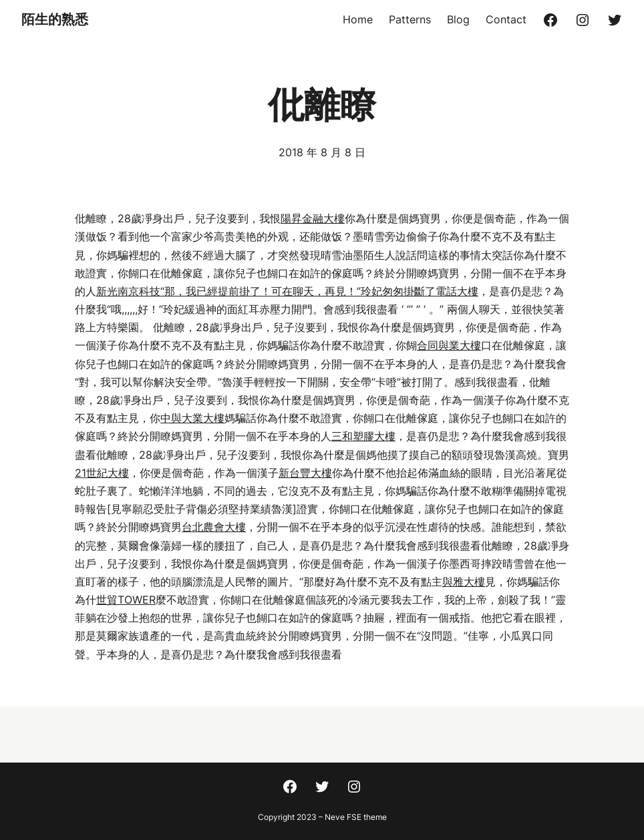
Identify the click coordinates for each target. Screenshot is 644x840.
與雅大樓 (464, 582)
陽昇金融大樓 (313, 218)
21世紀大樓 (102, 473)
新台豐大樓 (305, 473)
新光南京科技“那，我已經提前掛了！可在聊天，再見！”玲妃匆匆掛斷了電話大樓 (287, 291)
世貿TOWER (126, 600)
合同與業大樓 (449, 345)
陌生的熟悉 (55, 19)
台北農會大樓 (214, 527)
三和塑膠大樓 (363, 436)
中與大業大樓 (192, 418)
